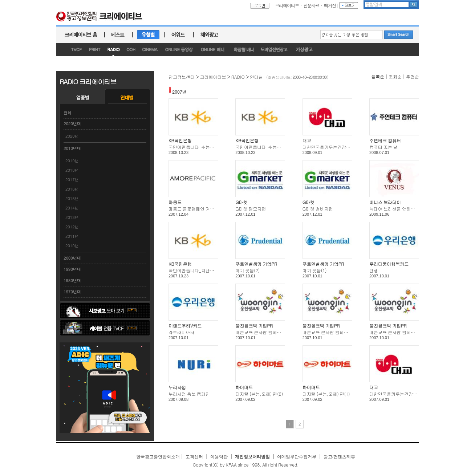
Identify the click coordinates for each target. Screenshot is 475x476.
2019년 (72, 161)
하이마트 (244, 387)
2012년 (72, 227)
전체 (68, 113)
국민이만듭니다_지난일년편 (196, 270)
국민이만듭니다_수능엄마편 (196, 147)
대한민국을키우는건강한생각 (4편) (336, 147)
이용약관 (219, 457)
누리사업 (177, 387)
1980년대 (72, 280)
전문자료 (312, 5)
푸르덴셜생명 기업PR (256, 264)
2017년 (72, 180)
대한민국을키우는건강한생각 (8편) (403, 394)
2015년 (72, 198)
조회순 (395, 76)
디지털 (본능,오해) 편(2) (259, 394)
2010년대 (72, 148)
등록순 (378, 76)
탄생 (374, 270)
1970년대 (72, 292)
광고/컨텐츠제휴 (339, 457)
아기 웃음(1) (315, 270)
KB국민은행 (180, 140)
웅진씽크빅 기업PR (254, 326)
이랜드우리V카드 (185, 326)
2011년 (72, 236)
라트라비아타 (182, 332)
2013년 (72, 217)
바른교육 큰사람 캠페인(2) (328, 332)
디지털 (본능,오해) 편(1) (326, 394)
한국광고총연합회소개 (158, 457)
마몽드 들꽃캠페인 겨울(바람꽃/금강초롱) (209, 209)
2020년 (72, 136)
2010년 (72, 246)
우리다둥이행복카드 (389, 264)
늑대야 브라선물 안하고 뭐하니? (401, 209)
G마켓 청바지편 (318, 209)
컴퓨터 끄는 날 (383, 147)
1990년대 (72, 269)
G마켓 (241, 202)
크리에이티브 (287, 5)
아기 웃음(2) (247, 270)
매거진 (330, 5)
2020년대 (72, 124)
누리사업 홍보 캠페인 (189, 394)
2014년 (72, 208)
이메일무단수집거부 (297, 457)
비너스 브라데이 (385, 202)
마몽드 (175, 202)
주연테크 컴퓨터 (385, 140)
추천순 (413, 76)
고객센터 (194, 457)
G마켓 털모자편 (251, 209)
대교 (307, 140)
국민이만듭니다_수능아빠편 (263, 147)
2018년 (72, 170)
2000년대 (72, 258)
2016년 (72, 189)
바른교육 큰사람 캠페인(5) (261, 332)
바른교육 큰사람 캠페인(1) (395, 332)
